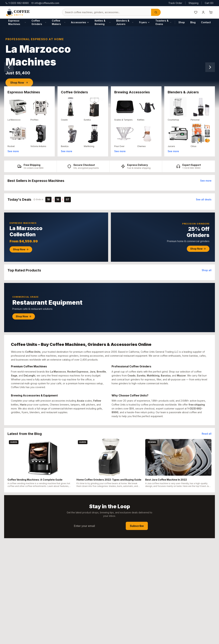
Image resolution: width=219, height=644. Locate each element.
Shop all (207, 270)
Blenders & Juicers (125, 22)
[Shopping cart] (211, 12)
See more (13, 151)
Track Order (175, 3)
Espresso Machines (17, 22)
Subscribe (137, 526)
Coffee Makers (59, 22)
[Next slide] (210, 67)
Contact (206, 22)
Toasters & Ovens (163, 22)
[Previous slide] (9, 67)
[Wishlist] (196, 12)
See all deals (204, 199)
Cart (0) (209, 3)
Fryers (144, 22)
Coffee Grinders (39, 22)
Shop (182, 22)
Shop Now (19, 83)
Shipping (194, 3)
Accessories (80, 22)
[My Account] (203, 12)
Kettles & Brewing (103, 22)
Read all (207, 434)
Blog (193, 22)
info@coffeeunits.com (45, 3)
